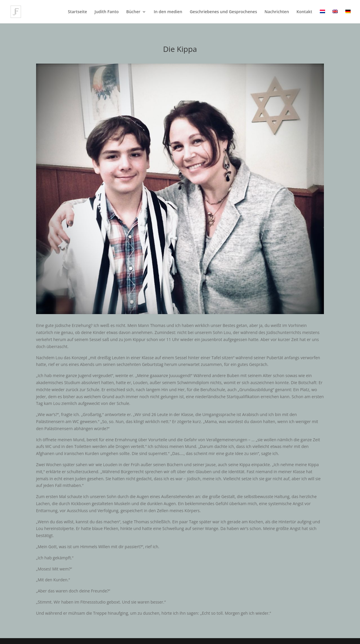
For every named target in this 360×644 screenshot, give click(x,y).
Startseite (77, 12)
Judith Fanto (107, 12)
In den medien (168, 12)
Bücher (133, 12)
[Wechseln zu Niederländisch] (322, 17)
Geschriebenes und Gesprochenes (223, 12)
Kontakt (304, 12)
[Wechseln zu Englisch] (335, 17)
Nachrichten (277, 12)
